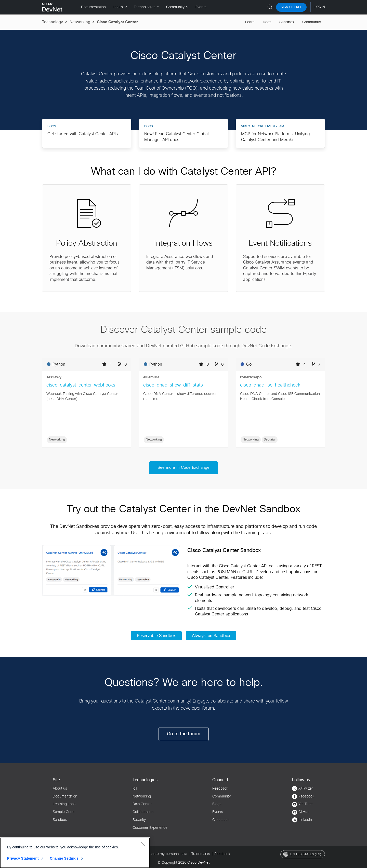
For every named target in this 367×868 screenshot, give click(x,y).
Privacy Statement (23, 858)
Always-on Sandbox (211, 635)
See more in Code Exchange (183, 467)
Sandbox (287, 22)
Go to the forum (184, 733)
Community (312, 22)
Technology (53, 22)
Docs (267, 22)
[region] (75, 853)
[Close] (143, 844)
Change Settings (64, 858)
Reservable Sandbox (156, 635)
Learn (250, 22)
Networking (80, 22)
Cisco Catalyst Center (117, 22)
